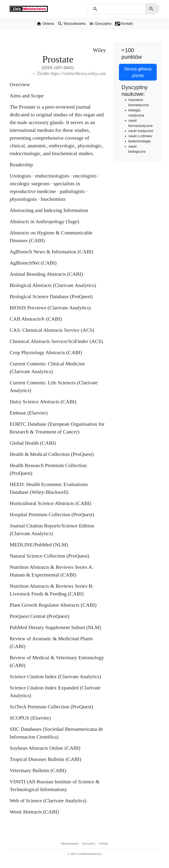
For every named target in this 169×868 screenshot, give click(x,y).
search (151, 9)
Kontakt (103, 844)
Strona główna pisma (138, 72)
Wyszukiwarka (70, 844)
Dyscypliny (89, 844)
